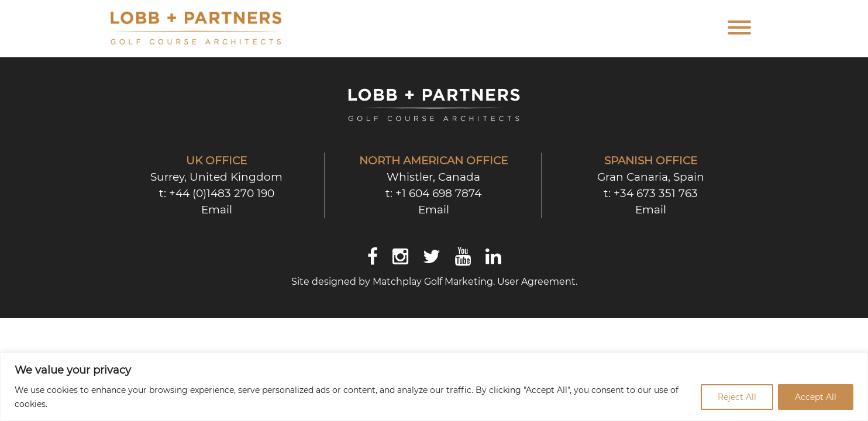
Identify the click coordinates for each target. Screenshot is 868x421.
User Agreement (536, 282)
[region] (434, 387)
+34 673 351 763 (656, 193)
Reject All (737, 397)
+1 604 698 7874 (438, 193)
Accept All (816, 397)
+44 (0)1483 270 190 (222, 193)
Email (217, 210)
